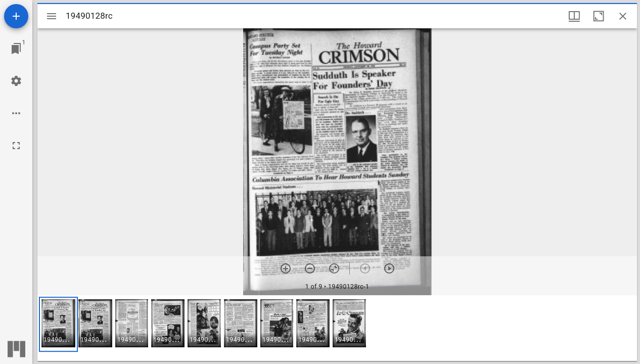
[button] (58, 324)
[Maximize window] (599, 16)
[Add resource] (16, 16)
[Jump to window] (16, 49)
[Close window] (623, 16)
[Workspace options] (16, 113)
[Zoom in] (286, 268)
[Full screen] (16, 146)
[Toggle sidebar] (52, 16)
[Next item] (389, 268)
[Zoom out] (310, 268)
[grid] (337, 328)
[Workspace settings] (16, 81)
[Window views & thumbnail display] (574, 16)
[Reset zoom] (334, 268)
